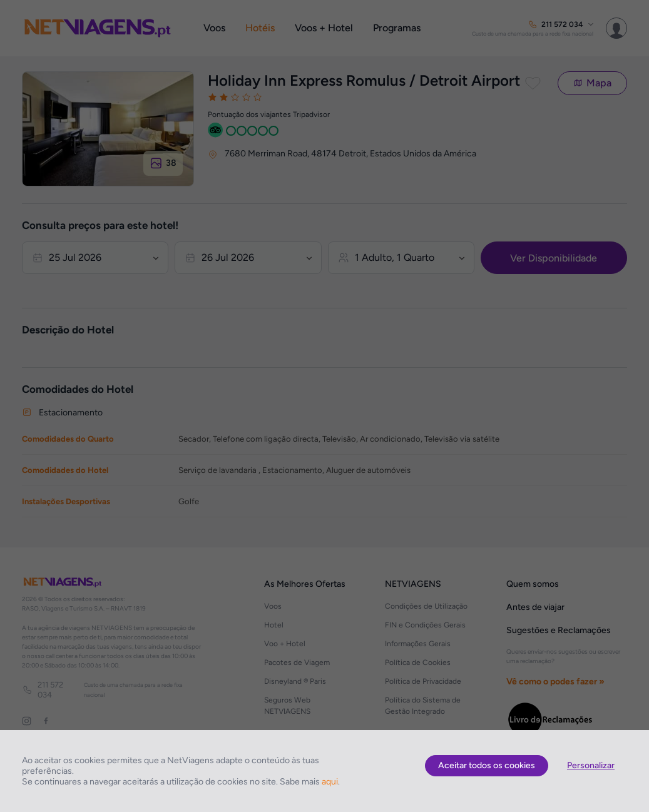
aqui (330, 782)
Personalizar (591, 765)
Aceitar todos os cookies (487, 765)
